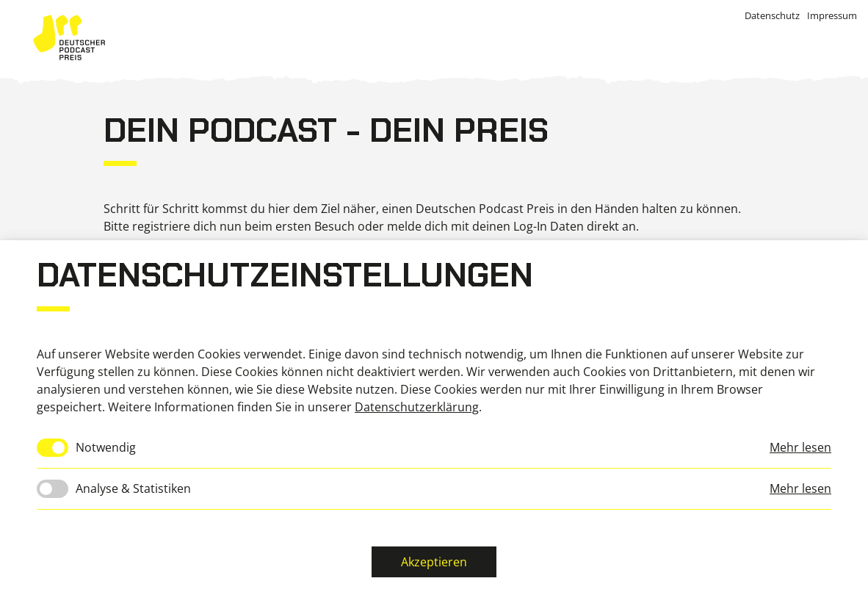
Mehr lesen (800, 447)
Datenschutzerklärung (417, 407)
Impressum (832, 15)
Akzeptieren (434, 562)
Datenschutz (772, 15)
